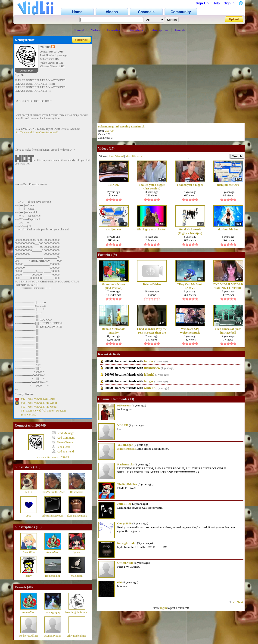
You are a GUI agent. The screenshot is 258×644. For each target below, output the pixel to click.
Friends (180, 30)
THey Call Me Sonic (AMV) (190, 286)
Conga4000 (124, 523)
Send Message (63, 433)
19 (39, 527)
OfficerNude (125, 563)
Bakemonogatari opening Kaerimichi (122, 126)
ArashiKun (29, 552)
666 (120, 582)
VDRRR (123, 425)
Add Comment (63, 438)
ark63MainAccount (53, 516)
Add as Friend (63, 451)
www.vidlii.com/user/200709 (53, 457)
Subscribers (135, 30)
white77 (149, 388)
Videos (96, 30)
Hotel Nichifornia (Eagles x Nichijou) (190, 231)
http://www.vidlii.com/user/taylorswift (37, 132)
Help (216, 3)
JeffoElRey (124, 504)
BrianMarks (77, 492)
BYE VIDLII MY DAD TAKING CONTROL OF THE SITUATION (228, 286)
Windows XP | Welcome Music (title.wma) (190, 331)
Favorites (114, 30)
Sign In (229, 3)
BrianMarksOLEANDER (55, 492)
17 (112, 149)
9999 (29, 516)
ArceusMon (53, 552)
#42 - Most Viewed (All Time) (38, 399)
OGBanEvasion (53, 636)
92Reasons (124, 405)
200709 (109, 131)
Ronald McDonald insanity (114, 331)
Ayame (77, 552)
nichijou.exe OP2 (228, 185)
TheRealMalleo (127, 484)
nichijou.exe (114, 229)
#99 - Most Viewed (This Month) (40, 407)
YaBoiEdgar (125, 445)
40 (30, 587)
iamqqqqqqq (53, 612)
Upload (234, 19)
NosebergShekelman (77, 612)
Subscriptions (159, 30)
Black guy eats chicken (152, 229)
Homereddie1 (53, 576)
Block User (61, 447)
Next (240, 602)
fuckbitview (152, 368)
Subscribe (81, 40)
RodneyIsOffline (28, 636)
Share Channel (63, 442)
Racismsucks (126, 464)
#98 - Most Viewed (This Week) (39, 403)
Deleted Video (152, 284)
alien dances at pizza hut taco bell (228, 331)
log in (163, 608)
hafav (29, 576)
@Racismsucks (127, 449)
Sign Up (202, 3)
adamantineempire (77, 516)
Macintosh (77, 576)
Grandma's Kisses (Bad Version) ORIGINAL (114, 286)
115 (37, 467)
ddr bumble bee (228, 229)
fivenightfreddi (127, 543)
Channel (78, 30)
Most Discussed (134, 156)
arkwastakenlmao (77, 636)
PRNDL (114, 185)
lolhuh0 (149, 375)
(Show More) (29, 415)
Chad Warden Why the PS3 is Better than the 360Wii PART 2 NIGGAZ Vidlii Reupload (152, 331)
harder (149, 361)
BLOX (29, 492)
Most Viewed (116, 156)
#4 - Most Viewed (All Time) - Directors (44, 411)
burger (149, 381)
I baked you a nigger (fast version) (152, 187)
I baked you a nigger (190, 185)
